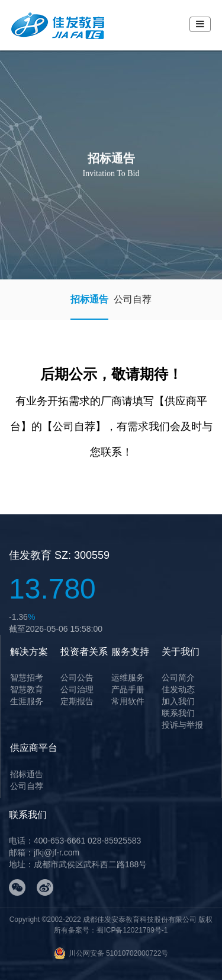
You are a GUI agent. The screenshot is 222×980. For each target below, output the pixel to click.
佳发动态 (178, 689)
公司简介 (178, 677)
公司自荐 (133, 299)
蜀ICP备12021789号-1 (132, 930)
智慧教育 (27, 689)
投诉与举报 (182, 725)
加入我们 (178, 701)
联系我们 (178, 713)
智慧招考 (27, 677)
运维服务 (128, 677)
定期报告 (77, 701)
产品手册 (128, 689)
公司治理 (77, 689)
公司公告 (77, 677)
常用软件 (128, 701)
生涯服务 (27, 701)
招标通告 (89, 299)
